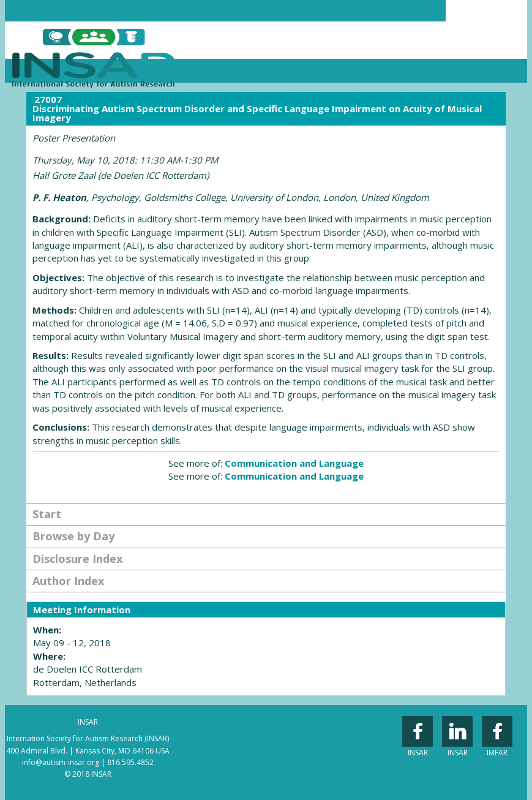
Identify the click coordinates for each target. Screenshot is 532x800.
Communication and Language (294, 463)
